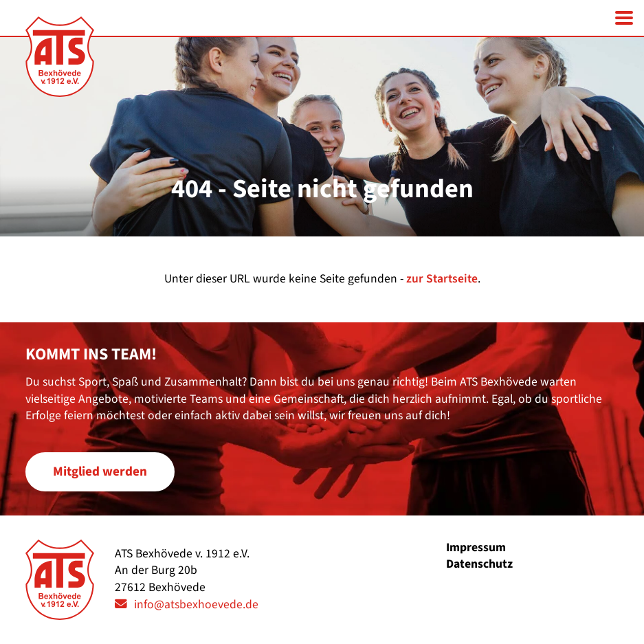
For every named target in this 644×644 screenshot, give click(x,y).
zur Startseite (442, 279)
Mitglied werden (100, 471)
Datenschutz (479, 564)
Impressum (476, 547)
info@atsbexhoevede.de (196, 604)
